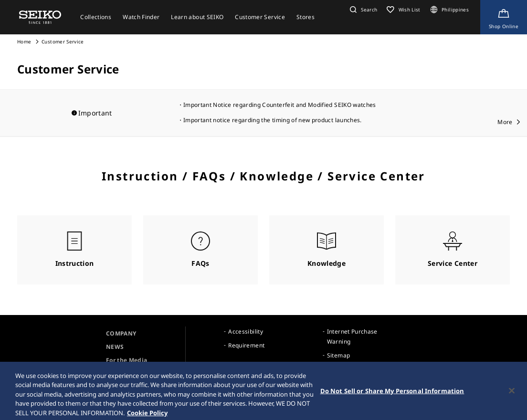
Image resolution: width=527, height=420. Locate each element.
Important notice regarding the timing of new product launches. (273, 120)
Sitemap (338, 355)
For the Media (127, 360)
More (505, 122)
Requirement (246, 345)
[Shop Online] (504, 17)
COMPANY (121, 333)
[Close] (512, 395)
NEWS (115, 347)
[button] (362, 10)
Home (24, 42)
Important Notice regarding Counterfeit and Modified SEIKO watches (280, 105)
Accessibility (246, 331)
